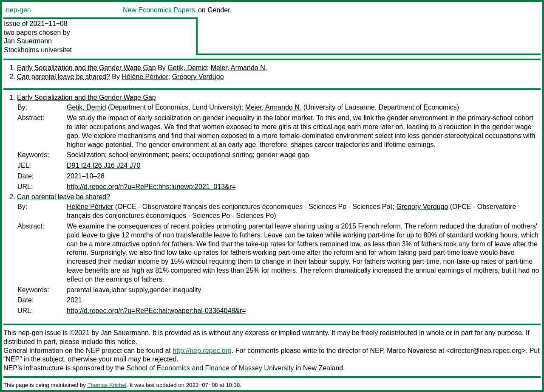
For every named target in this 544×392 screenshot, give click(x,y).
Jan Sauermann (28, 41)
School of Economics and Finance (178, 368)
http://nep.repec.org (202, 351)
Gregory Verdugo (198, 77)
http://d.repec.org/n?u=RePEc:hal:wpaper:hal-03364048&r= (156, 311)
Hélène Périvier (145, 77)
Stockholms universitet (38, 50)
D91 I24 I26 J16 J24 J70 (103, 165)
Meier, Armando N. (239, 68)
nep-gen (18, 10)
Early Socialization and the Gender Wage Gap (86, 68)
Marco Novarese (412, 351)
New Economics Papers (159, 10)
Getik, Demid (187, 68)
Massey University (266, 368)
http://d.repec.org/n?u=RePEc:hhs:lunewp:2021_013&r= (151, 187)
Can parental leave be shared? (64, 77)
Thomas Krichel (107, 385)
